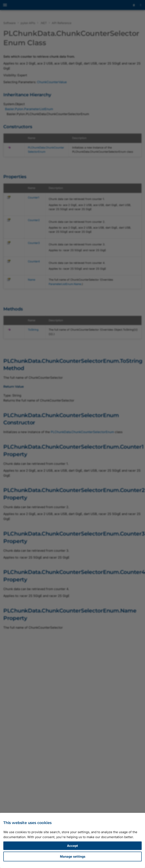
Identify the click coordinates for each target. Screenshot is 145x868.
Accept (72, 846)
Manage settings (73, 856)
